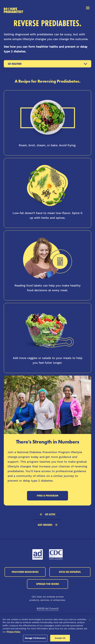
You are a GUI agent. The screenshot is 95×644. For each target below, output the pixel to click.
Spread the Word (48, 584)
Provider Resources (25, 572)
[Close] (90, 620)
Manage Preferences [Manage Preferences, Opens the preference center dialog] (35, 638)
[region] (47, 629)
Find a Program (48, 496)
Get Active (48, 514)
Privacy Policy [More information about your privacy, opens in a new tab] (13, 632)
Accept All (60, 638)
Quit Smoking (47, 525)
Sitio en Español (70, 572)
